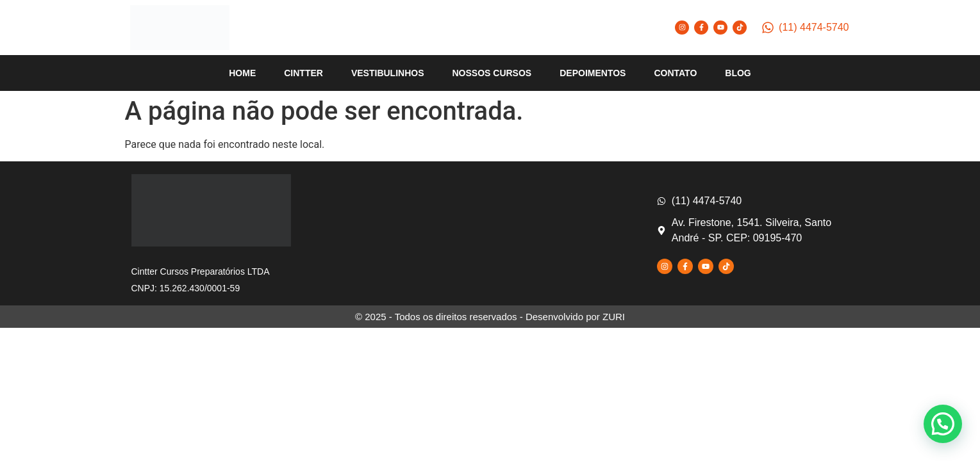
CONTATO (675, 73)
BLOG (738, 73)
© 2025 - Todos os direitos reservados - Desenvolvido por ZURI (490, 317)
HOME (242, 73)
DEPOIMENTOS (593, 73)
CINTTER (303, 73)
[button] (943, 424)
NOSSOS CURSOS (492, 73)
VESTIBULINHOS (388, 73)
